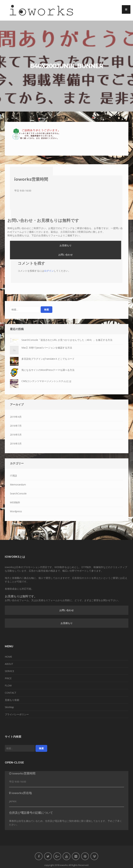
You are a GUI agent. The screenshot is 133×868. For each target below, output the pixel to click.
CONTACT (11, 693)
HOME (8, 657)
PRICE (8, 678)
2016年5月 (16, 435)
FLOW (8, 685)
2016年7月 (16, 426)
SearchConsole (18, 493)
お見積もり (66, 245)
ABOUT (9, 664)
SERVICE (9, 671)
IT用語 (13, 476)
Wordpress (16, 511)
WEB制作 (15, 502)
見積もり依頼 (12, 700)
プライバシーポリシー (17, 714)
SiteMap (9, 707)
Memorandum (18, 485)
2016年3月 (16, 444)
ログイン (49, 271)
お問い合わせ (66, 255)
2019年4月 (16, 417)
